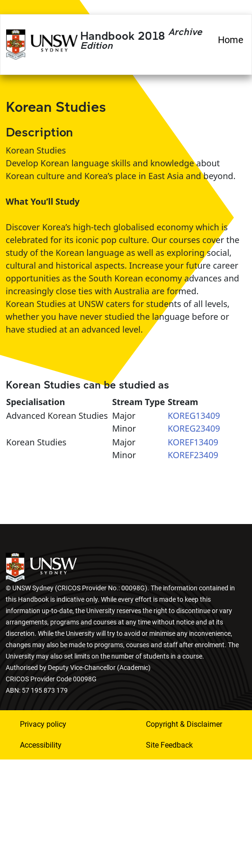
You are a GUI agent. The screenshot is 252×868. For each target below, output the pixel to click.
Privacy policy (43, 724)
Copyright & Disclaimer (184, 724)
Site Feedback (169, 745)
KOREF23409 (193, 455)
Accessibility (41, 745)
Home (231, 40)
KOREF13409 (193, 442)
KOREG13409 (194, 416)
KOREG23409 (194, 428)
